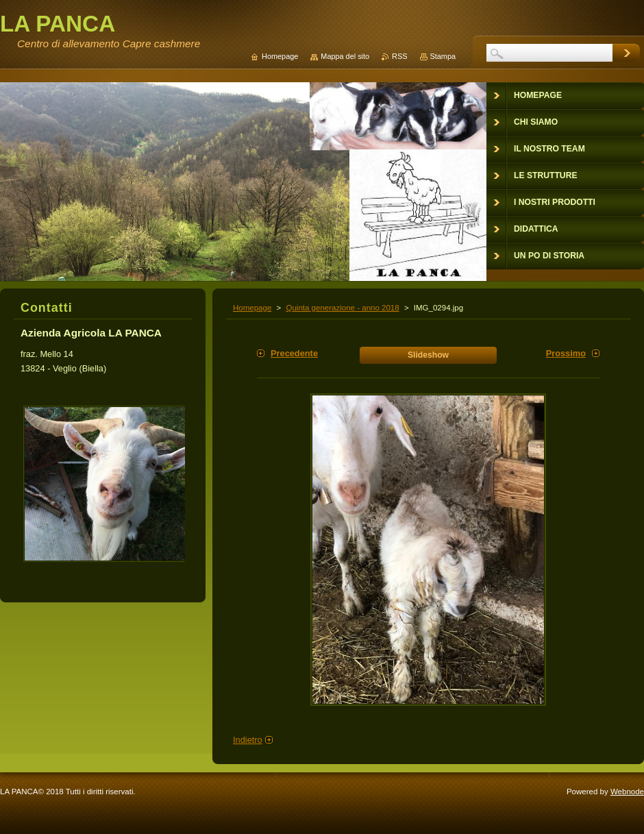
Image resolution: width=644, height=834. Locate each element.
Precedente (294, 353)
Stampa (443, 56)
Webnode (627, 792)
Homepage (252, 308)
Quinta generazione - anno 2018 (342, 308)
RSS (399, 56)
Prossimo (566, 353)
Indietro (248, 740)
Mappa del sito (345, 56)
